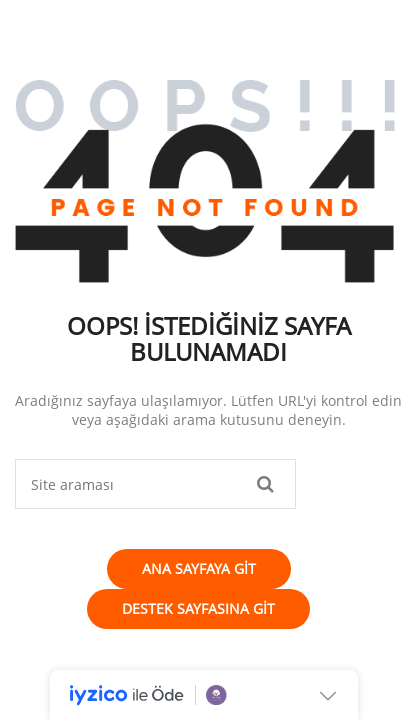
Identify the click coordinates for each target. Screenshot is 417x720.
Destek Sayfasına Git (198, 608)
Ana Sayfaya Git (199, 568)
